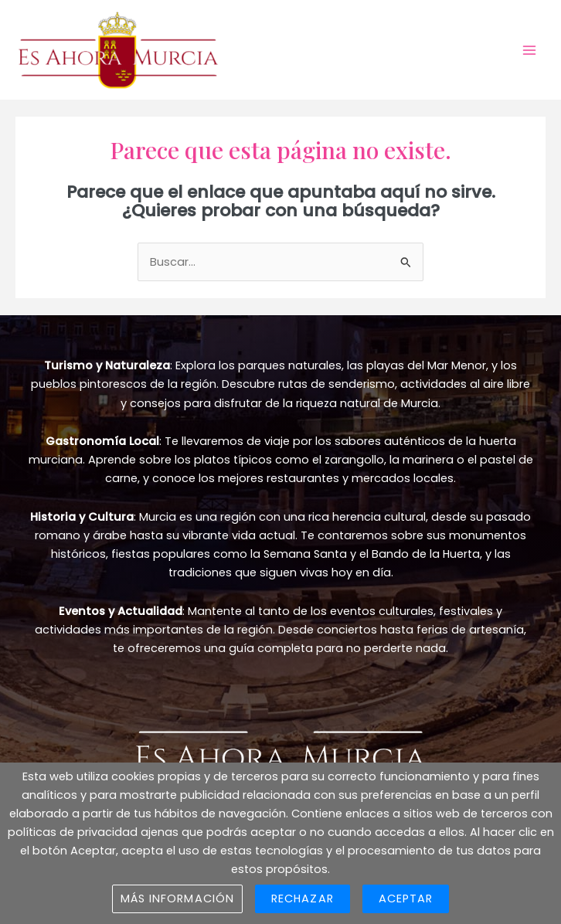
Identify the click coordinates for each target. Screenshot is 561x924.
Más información (177, 899)
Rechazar (303, 899)
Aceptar (406, 899)
